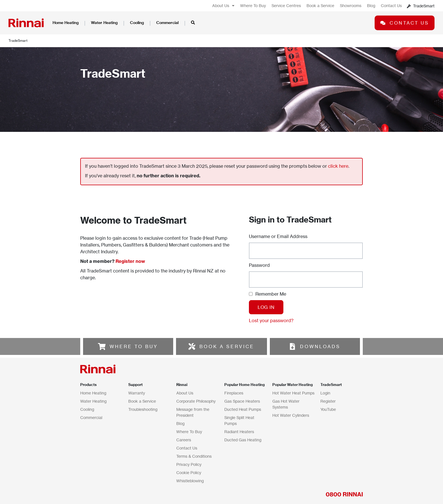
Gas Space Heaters (242, 401)
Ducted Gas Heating (243, 440)
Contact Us (391, 6)
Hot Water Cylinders (291, 415)
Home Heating (66, 23)
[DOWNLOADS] (292, 346)
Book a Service (320, 6)
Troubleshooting (143, 409)
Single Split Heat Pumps (239, 420)
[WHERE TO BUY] (102, 346)
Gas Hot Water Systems (286, 404)
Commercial (167, 23)
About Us (223, 6)
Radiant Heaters (239, 432)
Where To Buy (253, 6)
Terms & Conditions (194, 456)
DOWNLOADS (320, 346)
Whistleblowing (190, 481)
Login (325, 393)
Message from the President (193, 412)
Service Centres (286, 6)
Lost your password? (271, 320)
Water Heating (104, 23)
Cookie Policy (189, 473)
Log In (266, 307)
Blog (371, 6)
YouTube (328, 409)
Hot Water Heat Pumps (293, 393)
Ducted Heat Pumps (243, 409)
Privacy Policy (189, 464)
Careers (184, 440)
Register (328, 401)
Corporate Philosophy (196, 401)
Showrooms (351, 6)
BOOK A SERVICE (227, 346)
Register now (130, 261)
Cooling (137, 23)
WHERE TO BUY (134, 346)
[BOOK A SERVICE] (192, 346)
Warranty (137, 393)
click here (338, 166)
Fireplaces (234, 393)
